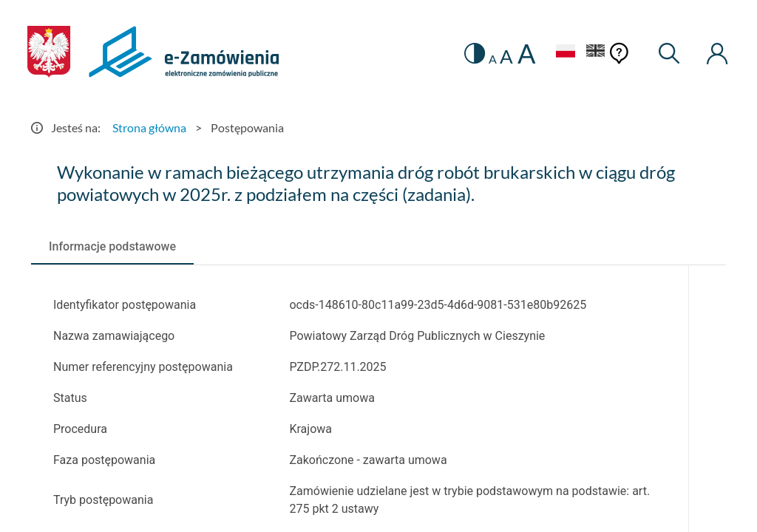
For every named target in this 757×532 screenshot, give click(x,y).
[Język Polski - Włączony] (563, 53)
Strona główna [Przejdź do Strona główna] (149, 127)
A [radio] (490, 59)
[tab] (112, 246)
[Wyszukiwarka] (668, 54)
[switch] (472, 54)
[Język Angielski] (594, 53)
